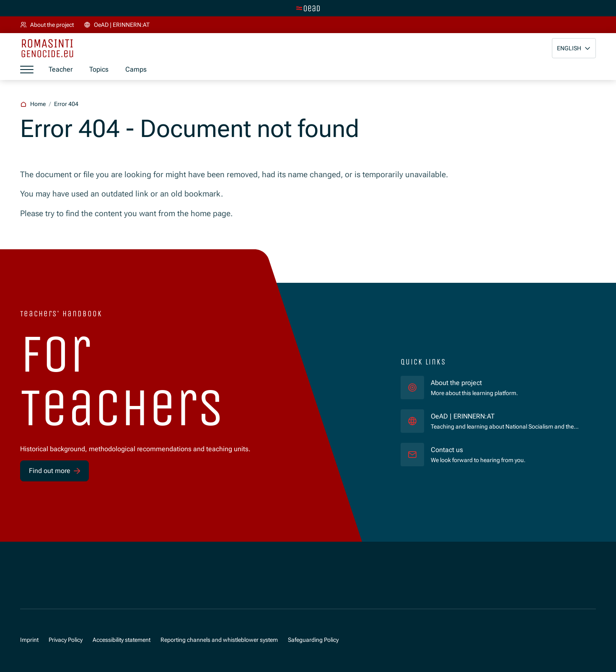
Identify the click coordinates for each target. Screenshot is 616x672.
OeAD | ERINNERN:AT (497, 416)
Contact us (447, 450)
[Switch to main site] (308, 8)
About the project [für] (456, 383)
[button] (574, 48)
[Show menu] (27, 70)
